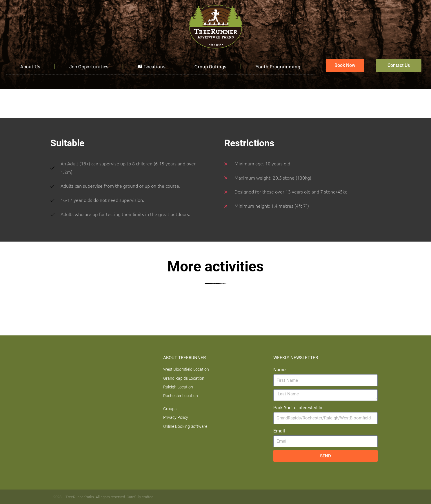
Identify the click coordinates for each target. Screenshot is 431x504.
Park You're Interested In (298, 408)
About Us (30, 66)
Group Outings (210, 66)
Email (279, 431)
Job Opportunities (89, 66)
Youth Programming (278, 66)
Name (279, 370)
